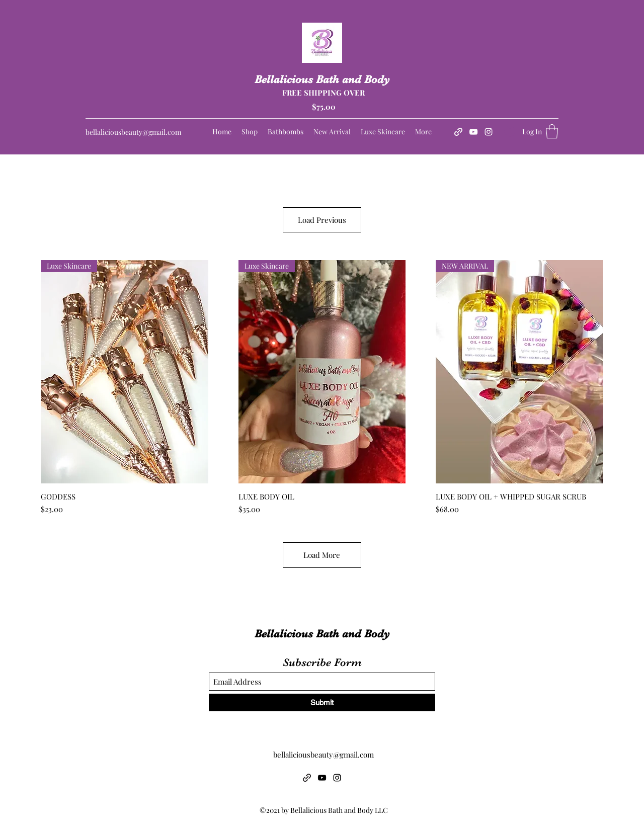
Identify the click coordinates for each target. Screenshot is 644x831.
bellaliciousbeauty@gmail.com (133, 132)
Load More (322, 555)
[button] (552, 132)
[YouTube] (473, 132)
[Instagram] (489, 132)
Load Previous (322, 220)
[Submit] (322, 702)
